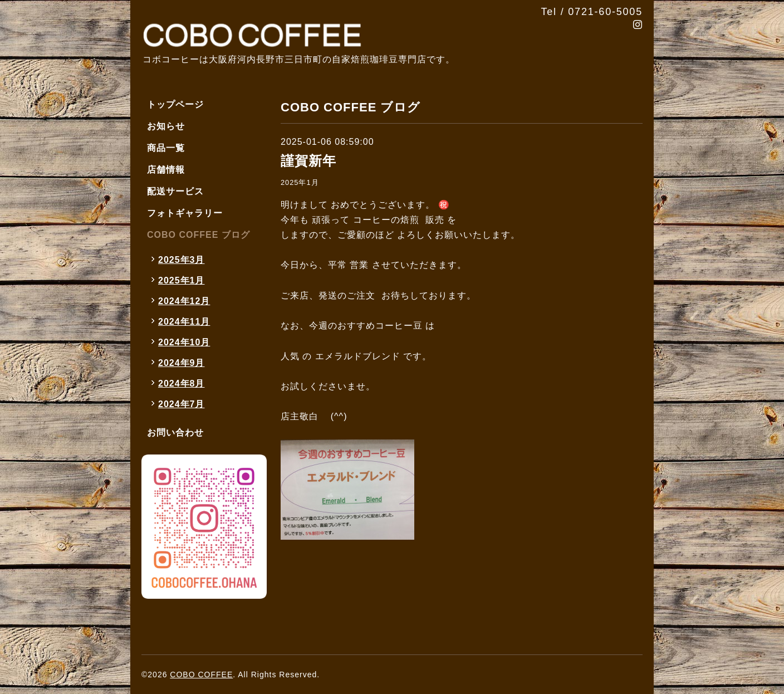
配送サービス (175, 191)
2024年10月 (184, 342)
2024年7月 (182, 404)
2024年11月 (184, 322)
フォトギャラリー (185, 213)
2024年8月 (182, 383)
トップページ (175, 104)
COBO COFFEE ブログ (199, 235)
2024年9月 (182, 363)
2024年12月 (184, 301)
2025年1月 (300, 182)
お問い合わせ (175, 432)
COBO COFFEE (201, 675)
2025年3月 (182, 260)
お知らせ (166, 126)
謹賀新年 (308, 161)
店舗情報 (166, 170)
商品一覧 (166, 148)
